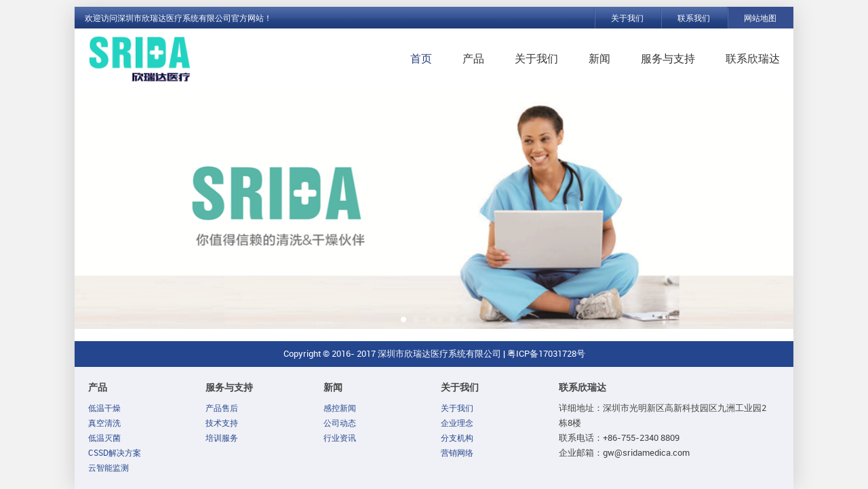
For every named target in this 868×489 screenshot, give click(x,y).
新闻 (599, 59)
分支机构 (457, 438)
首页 (421, 59)
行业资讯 (340, 438)
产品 (473, 59)
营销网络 (457, 453)
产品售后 (222, 408)
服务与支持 (668, 59)
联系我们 (694, 18)
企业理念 (457, 423)
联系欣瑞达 (753, 59)
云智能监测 (108, 468)
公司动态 (340, 423)
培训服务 (222, 438)
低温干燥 (104, 408)
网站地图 (760, 18)
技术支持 (222, 423)
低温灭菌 (104, 438)
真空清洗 (104, 423)
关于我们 (627, 18)
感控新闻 (340, 408)
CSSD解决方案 (115, 453)
